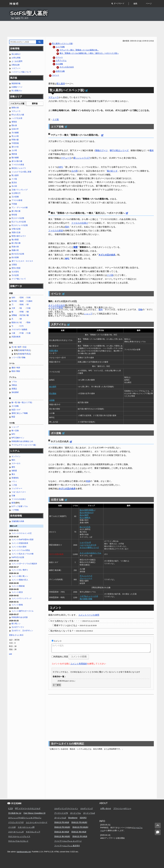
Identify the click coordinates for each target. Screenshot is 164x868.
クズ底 (56, 119)
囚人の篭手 (84, 515)
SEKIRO (83, 818)
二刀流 (14, 485)
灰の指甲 (53, 387)
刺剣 (22, 305)
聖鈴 (29, 322)
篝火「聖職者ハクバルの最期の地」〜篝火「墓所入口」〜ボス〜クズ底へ (89, 53)
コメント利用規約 (79, 664)
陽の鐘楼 (15, 158)
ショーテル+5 (85, 542)
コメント (56, 75)
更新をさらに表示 (16, 635)
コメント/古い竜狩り (20, 570)
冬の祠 (14, 186)
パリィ (14, 481)
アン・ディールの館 (20, 208)
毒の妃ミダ (112, 171)
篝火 (13, 474)
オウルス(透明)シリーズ (89, 547)
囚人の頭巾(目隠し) (87, 510)
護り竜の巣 (16, 211)
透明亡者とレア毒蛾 (20, 413)
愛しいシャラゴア (82, 158)
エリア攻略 (60, 47)
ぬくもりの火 (85, 527)
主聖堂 (14, 265)
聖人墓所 (61, 84)
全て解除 (57, 685)
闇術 (18, 371)
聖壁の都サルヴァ (19, 236)
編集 (135, 4)
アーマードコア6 (61, 813)
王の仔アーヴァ (18, 627)
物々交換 (15, 431)
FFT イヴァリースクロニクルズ (28, 808)
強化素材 (15, 392)
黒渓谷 (14, 183)
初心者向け (16, 54)
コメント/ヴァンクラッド (22, 598)
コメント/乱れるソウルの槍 (22, 554)
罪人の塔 (15, 136)
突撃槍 (14, 315)
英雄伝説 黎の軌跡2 (62, 836)
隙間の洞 (15, 108)
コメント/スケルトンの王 (22, 533)
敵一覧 (14, 402)
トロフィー (16, 68)
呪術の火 (15, 322)
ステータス (16, 463)
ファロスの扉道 (56, 231)
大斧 (13, 308)
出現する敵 (60, 71)
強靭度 (14, 471)
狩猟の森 (15, 140)
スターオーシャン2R (26, 827)
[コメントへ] (158, 832)
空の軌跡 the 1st (15, 813)
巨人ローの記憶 (18, 218)
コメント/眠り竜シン (20, 576)
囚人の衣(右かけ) (87, 512)
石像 (13, 496)
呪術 (13, 371)
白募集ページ (17, 87)
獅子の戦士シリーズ (119, 150)
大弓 (22, 326)
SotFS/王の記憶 (18, 557)
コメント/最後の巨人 (20, 580)
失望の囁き (54, 351)
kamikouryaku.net (24, 852)
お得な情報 (16, 58)
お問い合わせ (106, 808)
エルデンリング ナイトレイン (66, 808)
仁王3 (11, 808)
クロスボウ (16, 329)
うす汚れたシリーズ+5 (89, 596)
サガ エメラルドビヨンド (18, 841)
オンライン (16, 456)
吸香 (13, 503)
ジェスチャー (17, 488)
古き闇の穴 (16, 193)
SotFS (18, 18)
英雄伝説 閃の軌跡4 (80, 827)
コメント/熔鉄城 (18, 586)
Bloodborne (73, 818)
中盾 (22, 333)
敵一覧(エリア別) (25, 402)
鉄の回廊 (15, 257)
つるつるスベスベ (19, 492)
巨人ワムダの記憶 (19, 222)
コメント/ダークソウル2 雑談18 (24, 564)
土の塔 (74, 171)
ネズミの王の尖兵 (67, 67)
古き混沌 (15, 272)
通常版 (35, 104)
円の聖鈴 (53, 393)
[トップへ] (158, 826)
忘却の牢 (15, 129)
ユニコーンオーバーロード (37, 822)
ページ (149, 4)
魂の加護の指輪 (86, 599)
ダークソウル (75, 813)
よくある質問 (17, 61)
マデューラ (54, 97)
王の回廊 (15, 197)
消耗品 (14, 385)
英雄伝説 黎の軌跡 (79, 832)
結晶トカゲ (16, 410)
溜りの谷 (15, 147)
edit (11, 654)
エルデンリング (87, 808)
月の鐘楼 (15, 133)
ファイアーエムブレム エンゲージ (68, 841)
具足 (25, 347)
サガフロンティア (33, 832)
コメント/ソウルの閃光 (21, 550)
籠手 (20, 347)
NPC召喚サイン (18, 438)
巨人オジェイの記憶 (20, 225)
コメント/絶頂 (17, 592)
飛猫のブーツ (101, 150)
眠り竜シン (16, 624)
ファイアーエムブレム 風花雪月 (67, 846)
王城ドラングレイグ (20, 190)
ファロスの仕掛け (80, 223)
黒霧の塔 (15, 250)
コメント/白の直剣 (19, 547)
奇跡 (88, 481)
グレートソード (86, 578)
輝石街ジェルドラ (19, 168)
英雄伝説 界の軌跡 (80, 836)
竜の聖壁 (15, 240)
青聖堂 (14, 122)
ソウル (14, 382)
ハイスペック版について (21, 72)
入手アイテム (61, 61)
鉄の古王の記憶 (18, 254)
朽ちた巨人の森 (18, 115)
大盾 (29, 333)
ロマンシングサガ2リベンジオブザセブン (25, 818)
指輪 (140, 309)
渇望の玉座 (16, 232)
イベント (59, 57)
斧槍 (22, 312)
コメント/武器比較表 (20, 543)
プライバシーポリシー (122, 808)
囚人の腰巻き (85, 518)
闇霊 (75, 247)
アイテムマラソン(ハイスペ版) (24, 445)
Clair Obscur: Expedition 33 (34, 813)
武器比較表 (16, 337)
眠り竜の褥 (16, 243)
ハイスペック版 (18, 104)
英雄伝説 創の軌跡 (62, 832)
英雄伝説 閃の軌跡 (62, 822)
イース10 (12, 827)
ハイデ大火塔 (17, 118)
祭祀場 (14, 215)
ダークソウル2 (89, 813)
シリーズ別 (16, 357)
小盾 (13, 333)
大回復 (52, 400)
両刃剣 (23, 315)
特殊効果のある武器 (20, 617)
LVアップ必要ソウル (20, 506)
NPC (61, 167)
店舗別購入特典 (18, 521)
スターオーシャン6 (16, 832)
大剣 (29, 298)
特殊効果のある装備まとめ (22, 441)
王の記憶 (15, 275)
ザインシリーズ (86, 576)
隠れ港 (14, 125)
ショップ (88, 314)
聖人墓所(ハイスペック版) (62, 44)
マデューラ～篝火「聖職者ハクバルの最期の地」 (79, 50)
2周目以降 (16, 65)
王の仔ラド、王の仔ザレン (22, 631)
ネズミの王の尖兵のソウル (90, 553)
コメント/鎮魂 (17, 605)
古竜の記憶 (16, 229)
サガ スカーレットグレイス (19, 836)
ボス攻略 (59, 64)
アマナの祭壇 (17, 200)
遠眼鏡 (25, 329)
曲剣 (22, 301)
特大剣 (14, 301)
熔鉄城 (14, 154)
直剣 (22, 298)
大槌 (29, 308)
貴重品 (14, 389)
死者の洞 (15, 247)
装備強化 (15, 478)
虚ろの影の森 (17, 161)
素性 (13, 467)
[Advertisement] (82, 29)
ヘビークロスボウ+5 (88, 545)
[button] (120, 4)
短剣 (13, 298)
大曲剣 (30, 301)
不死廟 (14, 204)
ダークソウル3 (60, 818)
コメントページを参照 (89, 615)
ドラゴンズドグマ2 (16, 822)
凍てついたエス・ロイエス (22, 261)
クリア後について (19, 279)
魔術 (152, 150)
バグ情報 (15, 510)
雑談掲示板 (16, 83)
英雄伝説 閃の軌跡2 (79, 822)
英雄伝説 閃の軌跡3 (62, 827)
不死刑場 (15, 143)
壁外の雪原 (16, 268)
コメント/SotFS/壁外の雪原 (23, 540)
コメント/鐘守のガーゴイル (22, 611)
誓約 (67, 227)
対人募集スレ (17, 91)
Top (12, 18)
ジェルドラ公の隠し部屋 (21, 172)
